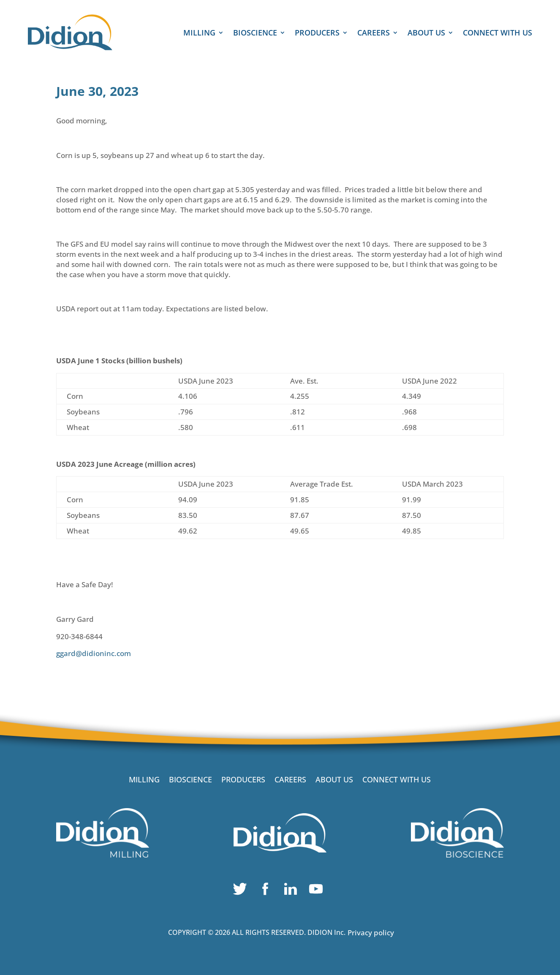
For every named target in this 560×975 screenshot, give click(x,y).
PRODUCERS (317, 34)
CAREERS (374, 34)
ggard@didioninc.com (94, 653)
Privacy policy (371, 933)
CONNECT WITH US (497, 34)
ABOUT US (426, 34)
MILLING (199, 34)
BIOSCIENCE (255, 34)
